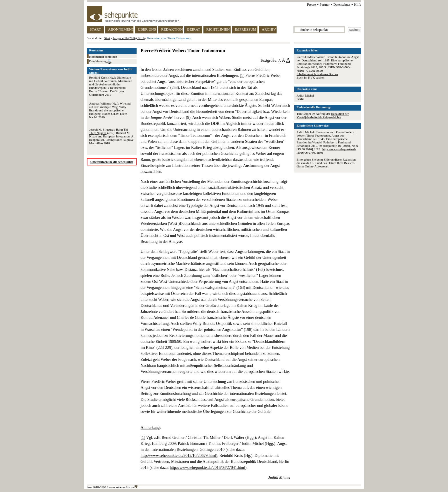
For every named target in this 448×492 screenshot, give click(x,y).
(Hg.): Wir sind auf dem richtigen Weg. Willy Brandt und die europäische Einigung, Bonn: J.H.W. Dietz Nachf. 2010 (110, 110)
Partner (325, 5)
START (95, 29)
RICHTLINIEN (218, 29)
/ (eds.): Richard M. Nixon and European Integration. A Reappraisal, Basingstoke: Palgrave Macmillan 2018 (111, 136)
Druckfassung (100, 62)
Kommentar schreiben (103, 57)
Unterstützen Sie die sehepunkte (112, 162)
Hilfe (358, 5)
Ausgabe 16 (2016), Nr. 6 (129, 38)
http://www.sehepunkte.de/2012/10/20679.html (178, 456)
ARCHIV (269, 29)
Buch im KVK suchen (310, 77)
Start (107, 38)
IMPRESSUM (246, 29)
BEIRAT (194, 29)
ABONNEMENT (121, 29)
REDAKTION (172, 29)
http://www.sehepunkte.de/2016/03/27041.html (207, 468)
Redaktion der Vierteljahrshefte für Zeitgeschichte (323, 115)
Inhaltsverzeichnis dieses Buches (317, 74)
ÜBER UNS (147, 29)
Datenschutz (342, 5)
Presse (312, 5)
